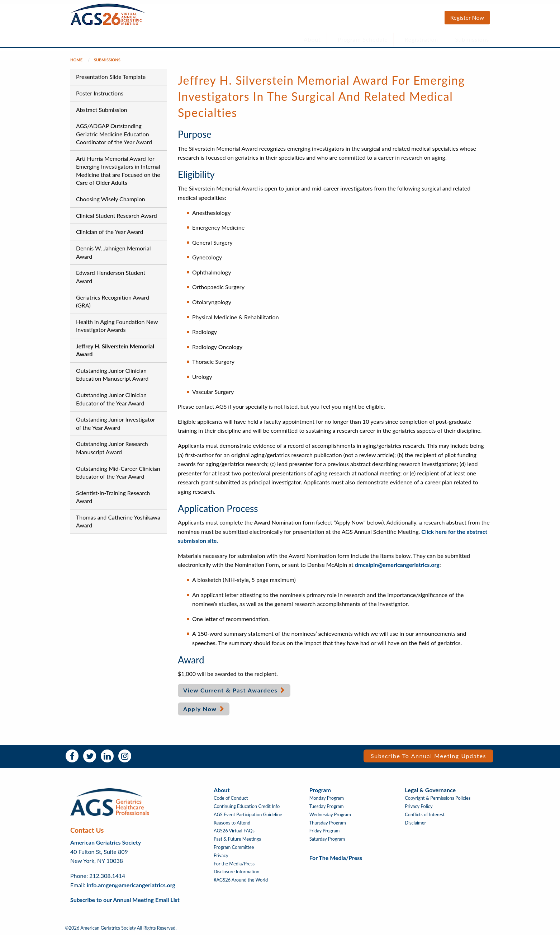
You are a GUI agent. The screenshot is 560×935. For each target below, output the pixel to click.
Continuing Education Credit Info (247, 806)
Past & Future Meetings (237, 839)
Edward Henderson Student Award (111, 276)
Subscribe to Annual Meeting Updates (428, 756)
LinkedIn (107, 756)
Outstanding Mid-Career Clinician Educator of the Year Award (118, 472)
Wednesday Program (330, 815)
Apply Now (200, 709)
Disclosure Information (237, 872)
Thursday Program (328, 823)
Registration (422, 39)
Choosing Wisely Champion (111, 199)
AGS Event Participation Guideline (248, 815)
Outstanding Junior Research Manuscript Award (112, 448)
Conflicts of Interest (425, 815)
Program (320, 790)
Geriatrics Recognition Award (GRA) (113, 301)
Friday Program (325, 831)
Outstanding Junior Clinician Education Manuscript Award (112, 374)
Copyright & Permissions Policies (438, 798)
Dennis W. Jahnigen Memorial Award (113, 252)
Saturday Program (327, 839)
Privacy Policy (419, 806)
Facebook (72, 756)
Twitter (90, 756)
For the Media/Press (234, 864)
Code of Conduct (231, 798)
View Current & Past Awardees (230, 690)
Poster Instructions (100, 93)
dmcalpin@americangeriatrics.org (397, 565)
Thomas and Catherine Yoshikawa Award (118, 521)
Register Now (467, 17)
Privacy (221, 856)
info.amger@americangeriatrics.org (131, 885)
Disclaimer (415, 823)
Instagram (125, 756)
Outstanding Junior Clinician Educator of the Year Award (111, 399)
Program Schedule (363, 39)
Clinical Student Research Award (117, 215)
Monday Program (327, 798)
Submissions (472, 39)
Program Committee (234, 847)
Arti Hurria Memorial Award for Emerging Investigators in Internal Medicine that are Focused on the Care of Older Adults (118, 170)
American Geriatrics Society (106, 842)
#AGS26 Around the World (241, 880)
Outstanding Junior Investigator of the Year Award (115, 423)
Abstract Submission (102, 110)
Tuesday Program (327, 806)
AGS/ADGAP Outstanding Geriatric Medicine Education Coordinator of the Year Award (114, 134)
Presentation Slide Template (111, 77)
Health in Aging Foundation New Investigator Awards (117, 326)
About (312, 39)
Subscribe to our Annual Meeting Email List (125, 900)
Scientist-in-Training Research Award (113, 497)
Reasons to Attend (232, 823)
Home (76, 60)
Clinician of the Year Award (110, 232)
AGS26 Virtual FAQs (234, 831)
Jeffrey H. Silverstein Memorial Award (115, 350)
